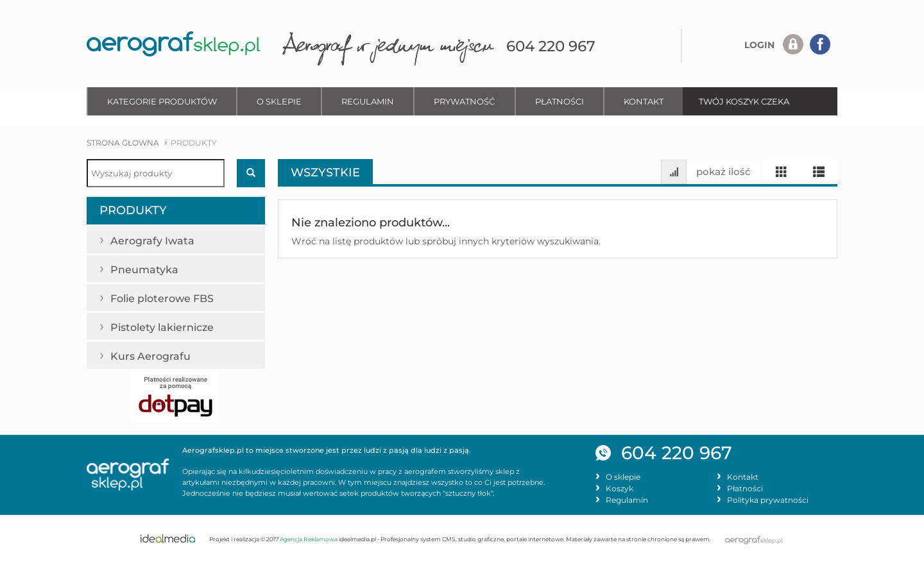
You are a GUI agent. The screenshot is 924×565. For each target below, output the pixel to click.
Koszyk (620, 489)
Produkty (133, 210)
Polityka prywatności (768, 500)
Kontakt (644, 101)
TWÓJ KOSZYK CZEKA (744, 101)
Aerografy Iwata (159, 239)
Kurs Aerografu (155, 355)
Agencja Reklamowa (309, 539)
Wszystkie (325, 172)
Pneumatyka (149, 268)
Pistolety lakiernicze (169, 326)
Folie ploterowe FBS (167, 297)
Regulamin (368, 101)
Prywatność (464, 101)
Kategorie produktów (162, 101)
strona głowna (123, 143)
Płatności (560, 101)
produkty (194, 143)
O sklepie (279, 101)
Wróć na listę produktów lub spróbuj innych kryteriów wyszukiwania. (446, 241)
